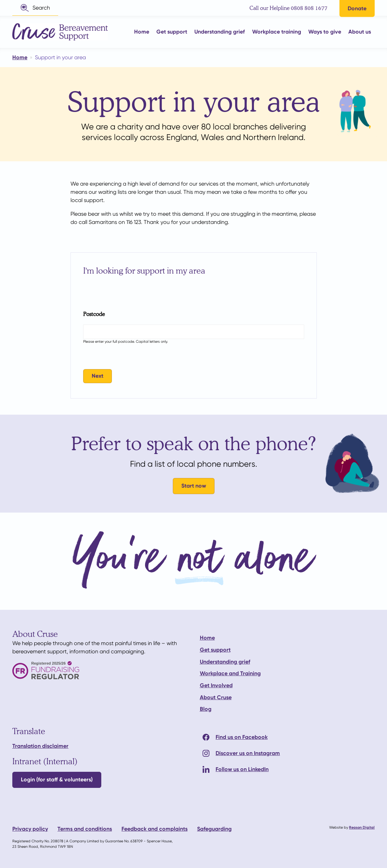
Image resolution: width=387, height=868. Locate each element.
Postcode (94, 314)
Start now (194, 486)
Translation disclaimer (40, 746)
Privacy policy (30, 829)
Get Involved (216, 685)
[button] (35, 8)
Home (207, 638)
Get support (215, 650)
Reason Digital (362, 827)
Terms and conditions (85, 829)
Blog (206, 709)
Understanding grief (225, 662)
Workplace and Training (230, 673)
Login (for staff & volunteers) (57, 779)
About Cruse (216, 697)
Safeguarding (214, 829)
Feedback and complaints (154, 829)
